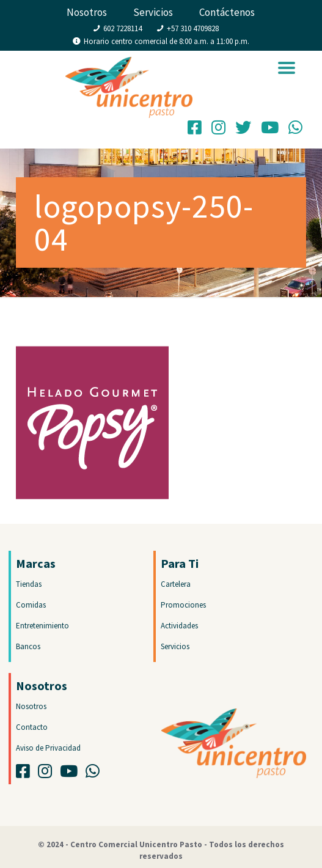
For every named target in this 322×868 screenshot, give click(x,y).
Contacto (32, 727)
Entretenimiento (42, 626)
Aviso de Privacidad (48, 748)
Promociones (183, 605)
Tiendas (29, 584)
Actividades (179, 626)
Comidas (31, 605)
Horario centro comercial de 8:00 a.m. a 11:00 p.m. (166, 41)
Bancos (28, 646)
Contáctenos (227, 12)
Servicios (153, 12)
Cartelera (176, 584)
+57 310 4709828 (193, 28)
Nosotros (87, 12)
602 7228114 (123, 28)
